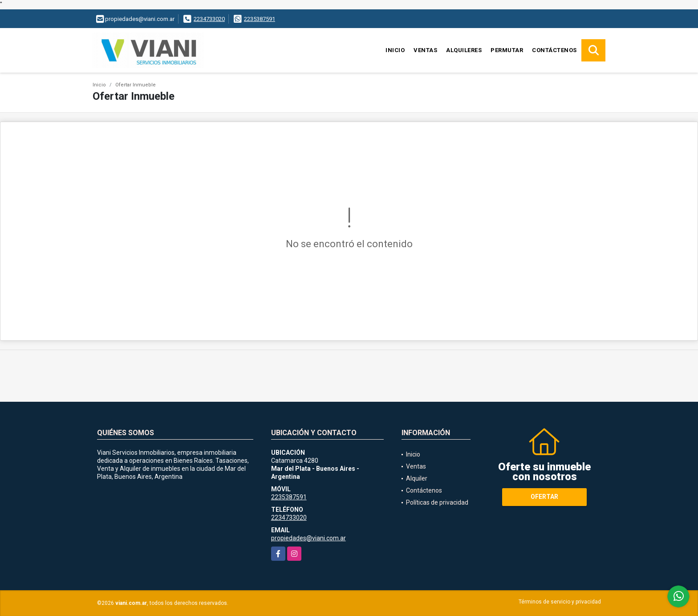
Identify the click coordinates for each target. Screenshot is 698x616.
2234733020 (209, 19)
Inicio (395, 50)
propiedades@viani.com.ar (308, 538)
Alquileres (464, 50)
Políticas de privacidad (437, 502)
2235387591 (260, 19)
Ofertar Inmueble (136, 85)
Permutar (507, 50)
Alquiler (417, 478)
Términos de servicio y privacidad (560, 602)
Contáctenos (554, 50)
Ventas (425, 50)
